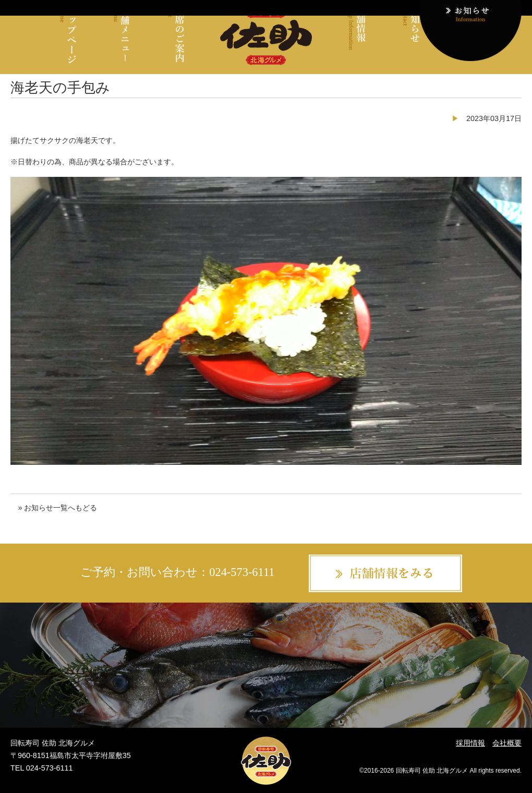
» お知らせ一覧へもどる (57, 508)
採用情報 (470, 743)
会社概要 (507, 743)
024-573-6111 (242, 572)
